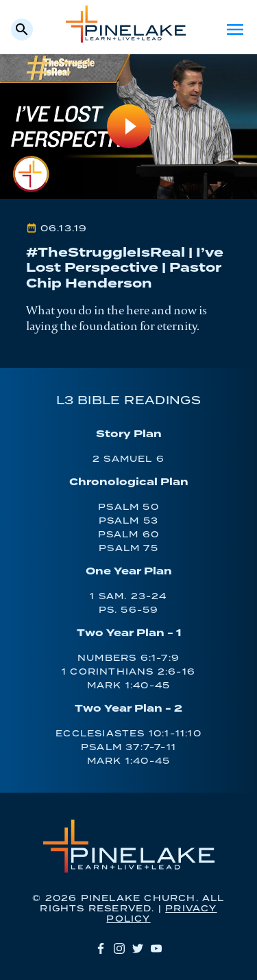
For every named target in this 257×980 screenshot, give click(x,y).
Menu (235, 30)
